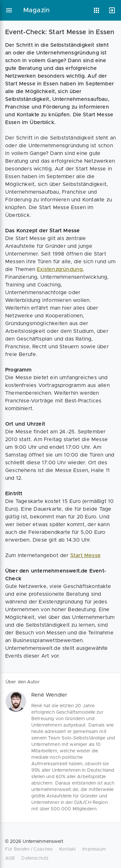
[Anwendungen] (96, 10)
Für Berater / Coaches (29, 849)
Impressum (94, 849)
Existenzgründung (60, 269)
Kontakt (67, 849)
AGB (10, 858)
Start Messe (86, 555)
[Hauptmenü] (9, 10)
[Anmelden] (112, 10)
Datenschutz (35, 858)
